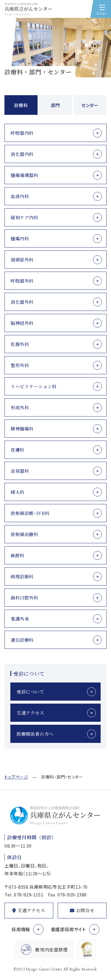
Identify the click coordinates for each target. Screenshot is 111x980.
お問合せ (85, 910)
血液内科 (20, 196)
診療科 (21, 105)
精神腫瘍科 (22, 429)
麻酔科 (18, 555)
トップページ (16, 777)
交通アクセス (30, 713)
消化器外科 (22, 302)
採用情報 (21, 929)
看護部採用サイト (69, 929)
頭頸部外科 (22, 260)
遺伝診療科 (22, 640)
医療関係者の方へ (35, 734)
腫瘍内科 (20, 238)
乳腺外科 (20, 344)
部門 (55, 105)
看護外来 (20, 619)
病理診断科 (22, 576)
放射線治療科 (25, 534)
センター (90, 105)
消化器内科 (22, 154)
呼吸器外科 (22, 281)
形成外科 (20, 407)
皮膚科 (18, 450)
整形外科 (20, 365)
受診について (30, 692)
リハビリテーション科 (34, 386)
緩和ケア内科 (25, 217)
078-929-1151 (29, 894)
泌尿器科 (20, 471)
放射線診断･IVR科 (30, 513)
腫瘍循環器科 (25, 175)
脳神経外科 (22, 323)
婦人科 (18, 492)
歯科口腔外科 (25, 598)
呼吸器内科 (22, 133)
